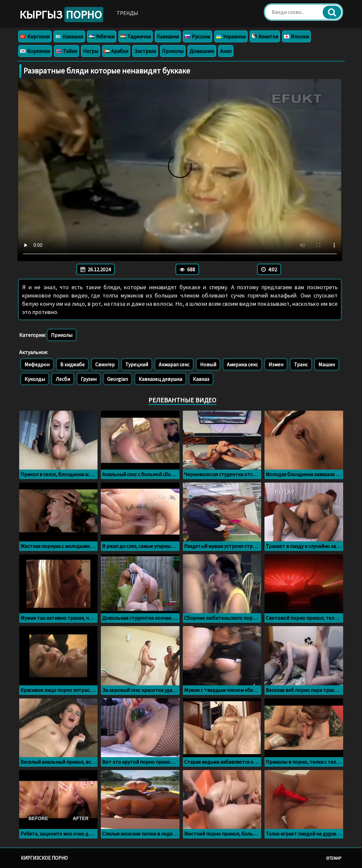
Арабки (116, 51)
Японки (296, 36)
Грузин (89, 379)
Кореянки (35, 51)
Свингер (105, 364)
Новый (208, 364)
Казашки (69, 36)
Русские (198, 36)
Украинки (231, 36)
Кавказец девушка (160, 379)
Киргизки (35, 36)
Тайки (66, 51)
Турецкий (137, 364)
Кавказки (168, 36)
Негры (91, 51)
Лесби (63, 379)
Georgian (118, 379)
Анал (226, 51)
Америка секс (242, 364)
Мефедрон (37, 364)
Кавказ (201, 379)
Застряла (145, 51)
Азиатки (265, 36)
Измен (276, 364)
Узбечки (102, 36)
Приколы (173, 51)
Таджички (136, 36)
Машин (327, 364)
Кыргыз (61, 15)
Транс (301, 364)
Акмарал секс (174, 364)
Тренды (127, 13)
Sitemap (334, 858)
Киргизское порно (44, 858)
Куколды (35, 379)
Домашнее (202, 51)
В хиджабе (72, 364)
